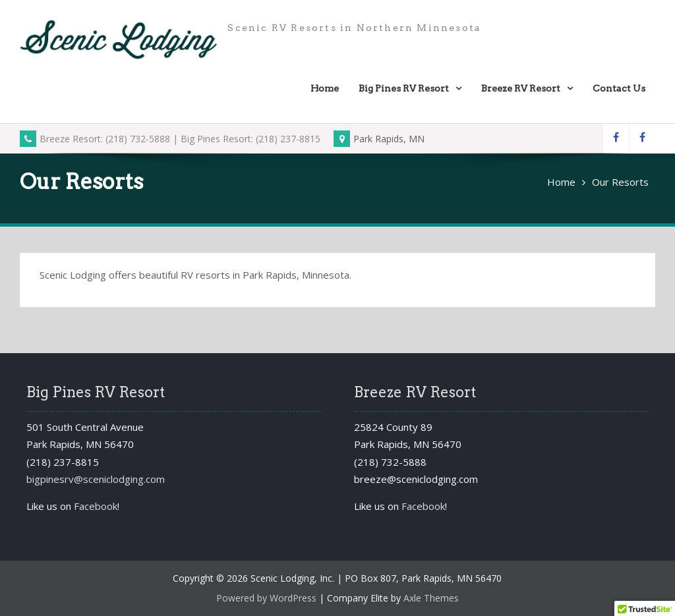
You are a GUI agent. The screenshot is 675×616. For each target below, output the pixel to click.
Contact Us (619, 88)
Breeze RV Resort (521, 88)
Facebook (96, 506)
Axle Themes (431, 598)
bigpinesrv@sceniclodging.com (96, 479)
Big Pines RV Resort (404, 88)
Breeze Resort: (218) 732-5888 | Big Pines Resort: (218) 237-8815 (170, 139)
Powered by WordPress (266, 598)
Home (325, 88)
